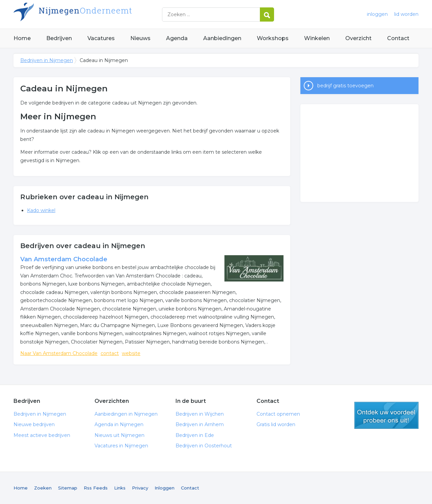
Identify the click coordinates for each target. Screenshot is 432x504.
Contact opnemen (278, 414)
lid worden (406, 14)
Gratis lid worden (276, 424)
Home (22, 38)
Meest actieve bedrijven (42, 435)
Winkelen (317, 38)
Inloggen (165, 488)
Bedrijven (59, 38)
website (131, 353)
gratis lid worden (386, 415)
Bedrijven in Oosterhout (204, 446)
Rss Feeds (96, 488)
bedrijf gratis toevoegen (345, 86)
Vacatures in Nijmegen (121, 446)
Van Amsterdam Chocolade (64, 259)
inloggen (377, 14)
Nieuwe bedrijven (34, 424)
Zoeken (43, 488)
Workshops (273, 38)
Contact (398, 38)
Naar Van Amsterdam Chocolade (59, 353)
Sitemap (68, 488)
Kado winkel (41, 210)
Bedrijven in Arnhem (200, 424)
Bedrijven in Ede (195, 435)
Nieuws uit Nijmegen (119, 435)
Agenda (177, 38)
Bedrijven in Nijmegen (98, 14)
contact (110, 353)
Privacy (140, 488)
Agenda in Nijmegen (119, 424)
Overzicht (358, 38)
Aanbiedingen (222, 38)
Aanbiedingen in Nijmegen (126, 414)
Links (120, 488)
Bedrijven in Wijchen (200, 414)
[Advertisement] (359, 153)
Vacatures (101, 38)
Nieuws (140, 38)
